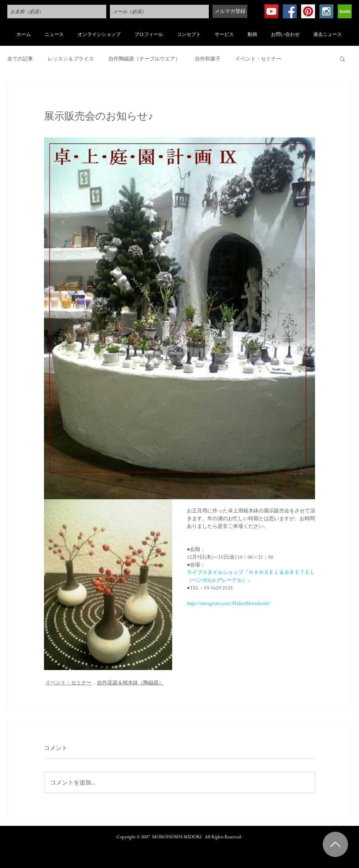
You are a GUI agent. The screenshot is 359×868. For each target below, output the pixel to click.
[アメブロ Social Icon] (345, 11)
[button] (342, 59)
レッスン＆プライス (71, 59)
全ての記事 (20, 59)
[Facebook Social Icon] (290, 11)
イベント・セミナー (258, 59)
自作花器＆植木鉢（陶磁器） (130, 683)
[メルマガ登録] (230, 11)
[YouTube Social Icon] (271, 11)
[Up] (335, 844)
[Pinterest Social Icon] (308, 11)
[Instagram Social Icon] (326, 11)
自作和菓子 (208, 59)
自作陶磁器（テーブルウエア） (144, 59)
